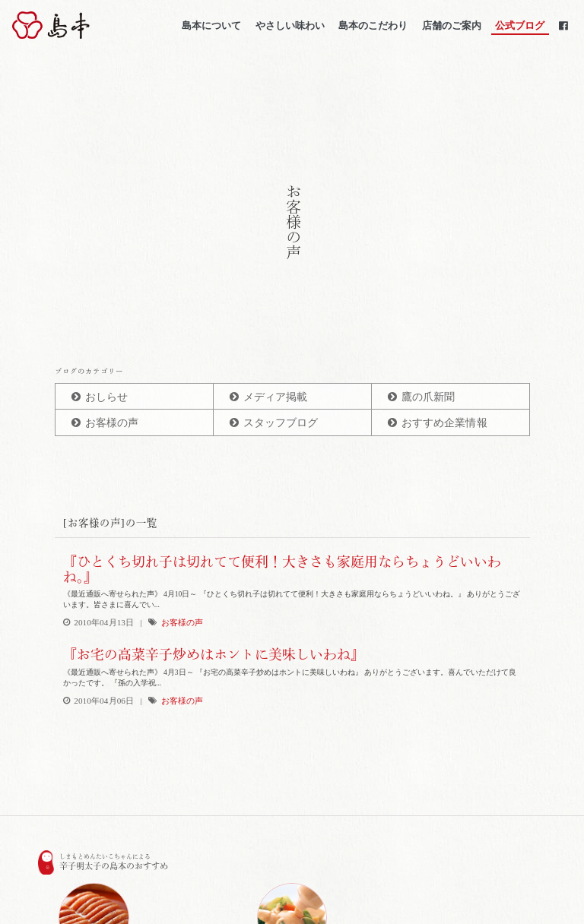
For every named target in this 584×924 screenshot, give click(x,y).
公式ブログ (520, 26)
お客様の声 (112, 423)
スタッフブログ (281, 423)
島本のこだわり (373, 26)
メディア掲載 (276, 397)
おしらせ (106, 397)
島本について (211, 26)
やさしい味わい (289, 26)
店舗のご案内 (451, 26)
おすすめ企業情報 (444, 423)
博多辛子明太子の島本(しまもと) (94, 26)
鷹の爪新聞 (428, 397)
